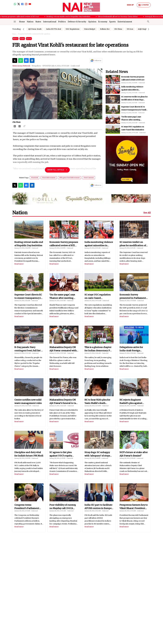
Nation (15, 39)
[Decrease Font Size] (20, 126)
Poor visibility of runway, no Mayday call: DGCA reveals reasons (63, 507)
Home (14, 34)
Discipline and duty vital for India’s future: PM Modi (29, 454)
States (22, 39)
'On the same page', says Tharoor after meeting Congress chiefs (131, 130)
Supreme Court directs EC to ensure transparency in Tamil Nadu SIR (134, 120)
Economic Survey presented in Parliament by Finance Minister (133, 297)
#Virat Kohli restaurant (49, 178)
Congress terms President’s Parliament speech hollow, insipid (27, 507)
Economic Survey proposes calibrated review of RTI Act (64, 244)
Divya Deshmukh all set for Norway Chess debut (121, 17)
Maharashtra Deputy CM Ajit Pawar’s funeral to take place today (64, 402)
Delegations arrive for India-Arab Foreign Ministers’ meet (131, 349)
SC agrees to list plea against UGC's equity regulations (61, 454)
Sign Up (130, 5)
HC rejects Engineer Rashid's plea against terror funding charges (132, 402)
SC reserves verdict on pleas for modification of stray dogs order (134, 110)
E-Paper (144, 5)
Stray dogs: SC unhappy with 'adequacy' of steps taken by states (97, 454)
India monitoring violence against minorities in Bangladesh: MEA (132, 100)
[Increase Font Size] (15, 126)
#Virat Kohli (35, 178)
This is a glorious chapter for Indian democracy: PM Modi (98, 349)
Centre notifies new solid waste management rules (28, 401)
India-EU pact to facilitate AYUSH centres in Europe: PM (98, 507)
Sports (29, 39)
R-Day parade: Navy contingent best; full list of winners (29, 349)
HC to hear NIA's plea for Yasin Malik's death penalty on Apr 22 (97, 402)
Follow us (96, 60)
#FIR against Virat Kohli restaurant (69, 178)
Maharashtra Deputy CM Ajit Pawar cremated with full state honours (63, 349)
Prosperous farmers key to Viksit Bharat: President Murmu (134, 507)
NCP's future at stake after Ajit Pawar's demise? (134, 454)
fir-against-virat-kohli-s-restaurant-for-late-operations (34, 34)
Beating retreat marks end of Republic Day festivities (71, 17)
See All (147, 213)
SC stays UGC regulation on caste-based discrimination (98, 297)
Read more (19, 264)
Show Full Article (57, 170)
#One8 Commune (89, 178)
